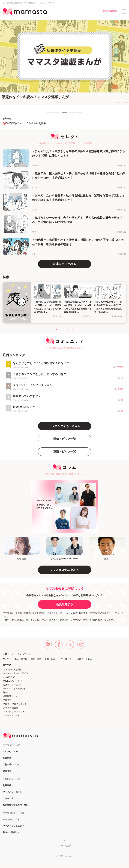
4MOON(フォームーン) (14, 689)
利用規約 (7, 786)
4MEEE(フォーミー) (12, 681)
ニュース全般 (21, 659)
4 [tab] (71, 114)
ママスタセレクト (11, 820)
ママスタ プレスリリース (15, 712)
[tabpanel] (64, 63)
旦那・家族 (36, 659)
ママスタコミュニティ (13, 826)
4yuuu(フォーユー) (12, 685)
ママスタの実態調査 (12, 670)
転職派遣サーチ (10, 696)
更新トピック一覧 (65, 452)
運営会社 (7, 771)
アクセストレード (11, 715)
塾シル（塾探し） (11, 832)
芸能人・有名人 (85, 659)
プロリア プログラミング (15, 704)
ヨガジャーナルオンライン (16, 673)
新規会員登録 (110, 11)
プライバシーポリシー (13, 792)
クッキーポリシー (11, 798)
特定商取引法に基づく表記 (16, 805)
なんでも (7, 659)
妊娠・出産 (50, 659)
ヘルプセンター (10, 752)
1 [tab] (49, 114)
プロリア (7, 700)
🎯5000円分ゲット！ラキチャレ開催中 (24, 123)
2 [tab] (56, 114)
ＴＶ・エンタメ (66, 659)
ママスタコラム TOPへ (64, 570)
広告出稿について (11, 765)
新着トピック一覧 (65, 439)
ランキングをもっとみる (65, 426)
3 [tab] (63, 114)
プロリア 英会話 (10, 708)
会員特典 (7, 758)
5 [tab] (78, 114)
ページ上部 (65, 845)
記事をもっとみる (65, 264)
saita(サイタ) (9, 677)
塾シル (6, 692)
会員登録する (65, 604)
